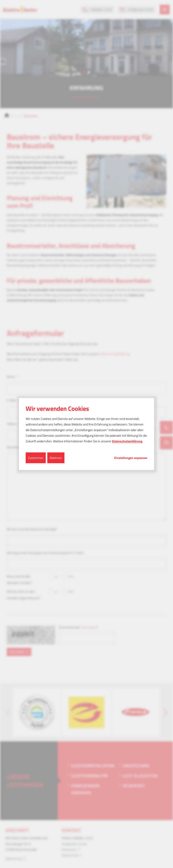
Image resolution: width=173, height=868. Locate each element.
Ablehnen (56, 458)
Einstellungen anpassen (131, 458)
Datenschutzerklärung (127, 441)
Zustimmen (36, 458)
